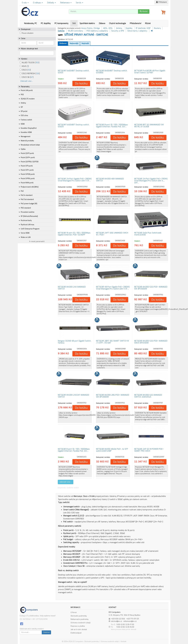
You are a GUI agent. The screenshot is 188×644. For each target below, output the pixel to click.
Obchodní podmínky (79, 616)
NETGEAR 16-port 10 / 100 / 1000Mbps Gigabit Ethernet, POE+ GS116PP (74, 234)
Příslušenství (135, 23)
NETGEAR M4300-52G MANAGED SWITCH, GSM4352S (148, 396)
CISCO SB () (27, 77)
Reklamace (66, 3)
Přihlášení (161, 2)
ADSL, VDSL (108, 28)
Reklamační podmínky (80, 619)
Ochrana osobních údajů (81, 623)
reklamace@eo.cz (130, 621)
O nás (25, 3)
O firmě (74, 612)
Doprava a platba (78, 626)
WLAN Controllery (75, 31)
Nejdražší (85, 43)
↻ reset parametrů (37, 241)
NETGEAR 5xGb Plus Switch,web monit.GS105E (148, 234)
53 (29, 70)
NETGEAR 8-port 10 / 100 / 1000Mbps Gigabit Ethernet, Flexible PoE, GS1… (112, 126)
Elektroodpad (76, 633)
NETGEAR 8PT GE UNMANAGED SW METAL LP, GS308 (149, 126)
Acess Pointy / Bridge (91, 28)
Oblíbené (63, 43)
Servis (80, 3)
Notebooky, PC (30, 23)
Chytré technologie (117, 23)
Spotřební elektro (87, 23)
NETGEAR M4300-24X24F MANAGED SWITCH (74, 396)
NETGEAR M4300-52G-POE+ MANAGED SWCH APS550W (151, 342)
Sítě (74, 23)
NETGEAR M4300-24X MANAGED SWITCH (72, 288)
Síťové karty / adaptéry (137, 31)
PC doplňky (46, 23)
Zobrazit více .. (27, 81)
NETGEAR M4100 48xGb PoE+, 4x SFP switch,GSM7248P (112, 450)
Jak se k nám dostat (79, 629)
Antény (119, 28)
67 (32, 77)
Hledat (144, 11)
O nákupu (38, 3)
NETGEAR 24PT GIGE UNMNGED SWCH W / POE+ (112, 234)
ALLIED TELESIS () (30, 63)
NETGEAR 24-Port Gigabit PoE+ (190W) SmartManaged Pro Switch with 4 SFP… (151, 181)
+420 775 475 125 (133, 619)
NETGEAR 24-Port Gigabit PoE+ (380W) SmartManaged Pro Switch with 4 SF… (75, 180)
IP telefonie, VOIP (143, 28)
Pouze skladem (28, 33)
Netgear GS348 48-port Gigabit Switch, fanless (74, 342)
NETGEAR (69, 39)
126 (38, 74)
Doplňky (129, 28)
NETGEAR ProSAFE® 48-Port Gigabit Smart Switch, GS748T (150, 72)
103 (37, 63)
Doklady (52, 3)
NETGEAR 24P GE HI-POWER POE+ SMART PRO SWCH (149, 450)
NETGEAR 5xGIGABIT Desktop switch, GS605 (74, 126)
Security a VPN (118, 31)
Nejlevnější (74, 43)
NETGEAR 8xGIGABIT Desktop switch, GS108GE (112, 72)
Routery (157, 28)
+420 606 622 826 (118, 619)
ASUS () (24, 66)
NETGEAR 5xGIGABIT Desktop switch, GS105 (74, 72)
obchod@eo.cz (117, 621)
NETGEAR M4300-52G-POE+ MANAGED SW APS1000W (151, 288)
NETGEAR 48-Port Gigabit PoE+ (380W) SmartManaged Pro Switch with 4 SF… (113, 288)
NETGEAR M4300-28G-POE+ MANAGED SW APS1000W (113, 396)
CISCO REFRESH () (30, 74)
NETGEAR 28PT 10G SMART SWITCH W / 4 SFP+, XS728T (112, 342)
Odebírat (46, 632)
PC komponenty (61, 23)
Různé (148, 23)
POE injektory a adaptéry (97, 31)
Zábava (102, 23)
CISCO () (25, 70)
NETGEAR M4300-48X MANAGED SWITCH (110, 180)
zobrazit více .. (66, 482)
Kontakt (123, 642)
